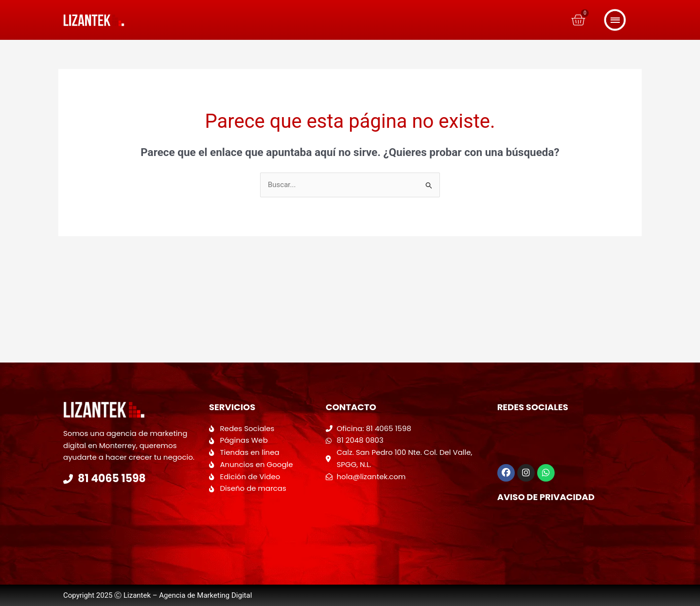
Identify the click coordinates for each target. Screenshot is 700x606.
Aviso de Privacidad (546, 497)
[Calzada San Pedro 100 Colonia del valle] (407, 521)
